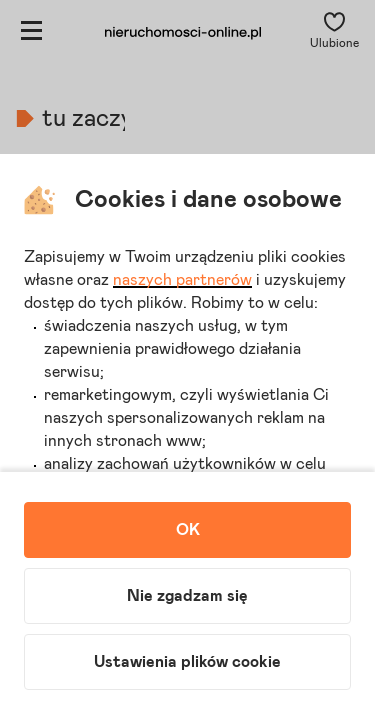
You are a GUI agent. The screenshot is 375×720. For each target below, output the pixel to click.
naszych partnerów (182, 280)
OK (188, 530)
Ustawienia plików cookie (187, 662)
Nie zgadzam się (187, 596)
